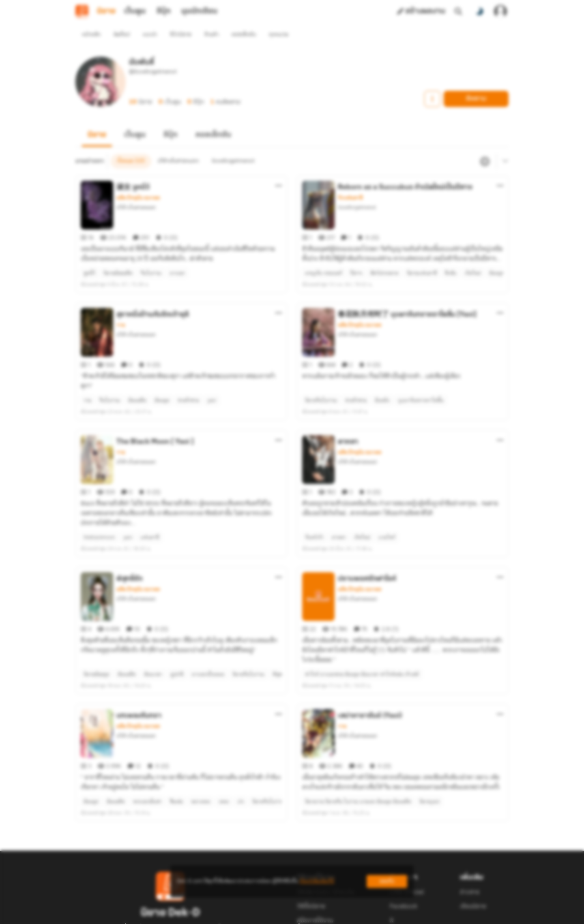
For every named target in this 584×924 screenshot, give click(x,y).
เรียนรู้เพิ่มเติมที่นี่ (317, 881)
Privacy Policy (350, 914)
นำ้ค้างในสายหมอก (136, 193)
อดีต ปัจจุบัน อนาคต (138, 183)
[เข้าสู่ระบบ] (500, 11)
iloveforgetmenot (357, 193)
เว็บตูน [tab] (135, 11)
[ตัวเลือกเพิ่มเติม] (279, 171)
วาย (121, 296)
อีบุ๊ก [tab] (164, 11)
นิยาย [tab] (106, 11)
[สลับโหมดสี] (479, 11)
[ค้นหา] (458, 11)
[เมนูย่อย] (504, 147)
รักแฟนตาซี (350, 183)
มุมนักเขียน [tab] (199, 11)
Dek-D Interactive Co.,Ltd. (264, 914)
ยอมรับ (387, 881)
